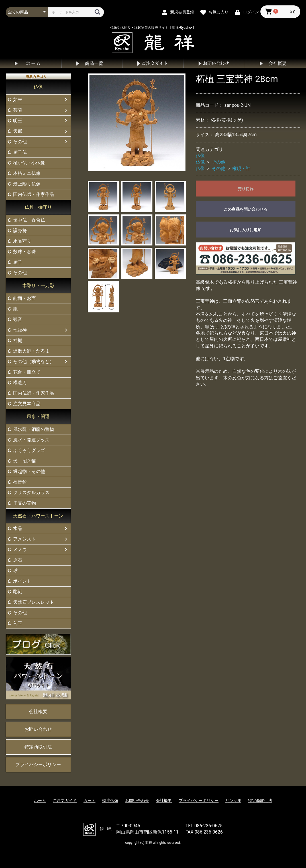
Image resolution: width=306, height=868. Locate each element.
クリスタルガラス (31, 493)
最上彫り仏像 (27, 184)
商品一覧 (92, 63)
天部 (18, 131)
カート (89, 801)
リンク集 (233, 801)
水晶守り (22, 241)
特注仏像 (110, 801)
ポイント (22, 581)
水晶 (18, 528)
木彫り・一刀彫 (38, 285)
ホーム (31, 63)
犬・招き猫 (25, 461)
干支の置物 (25, 503)
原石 (18, 560)
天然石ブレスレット (34, 602)
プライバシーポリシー (38, 764)
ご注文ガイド (153, 63)
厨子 (18, 262)
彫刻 (18, 592)
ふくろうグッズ (29, 450)
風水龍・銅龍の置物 (34, 429)
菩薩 (18, 110)
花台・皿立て (27, 372)
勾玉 (18, 623)
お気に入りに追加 (246, 230)
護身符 (20, 231)
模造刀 (20, 383)
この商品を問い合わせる (246, 209)
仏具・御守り (38, 207)
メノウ (20, 549)
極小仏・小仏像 (29, 163)
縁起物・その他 (29, 471)
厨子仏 (20, 152)
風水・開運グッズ (31, 440)
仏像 (38, 87)
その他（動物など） (34, 362)
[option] (137, 122)
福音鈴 (20, 482)
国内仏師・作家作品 (34, 194)
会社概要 (275, 63)
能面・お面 (25, 298)
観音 (18, 319)
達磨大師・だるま (31, 351)
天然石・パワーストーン (38, 516)
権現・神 (241, 168)
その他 (20, 142)
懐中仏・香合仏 (29, 220)
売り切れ (246, 189)
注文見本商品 (27, 404)
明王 (18, 121)
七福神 (20, 330)
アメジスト (25, 539)
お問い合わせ (214, 63)
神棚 (18, 340)
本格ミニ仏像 (27, 173)
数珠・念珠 (25, 252)
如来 (18, 100)
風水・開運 (38, 416)
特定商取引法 (38, 747)
